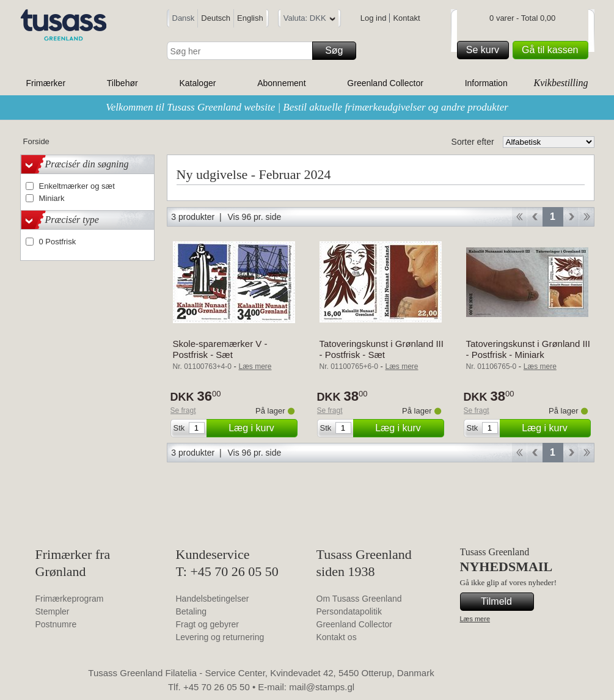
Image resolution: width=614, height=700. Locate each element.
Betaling (192, 611)
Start (519, 217)
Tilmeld (505, 602)
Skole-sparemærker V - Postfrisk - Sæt (220, 349)
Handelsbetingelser (213, 599)
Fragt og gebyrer (208, 624)
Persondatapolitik (349, 611)
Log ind (374, 18)
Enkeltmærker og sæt (77, 186)
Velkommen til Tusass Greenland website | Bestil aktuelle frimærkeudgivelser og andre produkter (307, 107)
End (587, 217)
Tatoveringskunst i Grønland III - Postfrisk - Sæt (382, 349)
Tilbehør (122, 83)
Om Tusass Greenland (359, 599)
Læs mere (475, 619)
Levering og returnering (220, 637)
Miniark (52, 198)
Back (535, 217)
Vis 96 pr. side (255, 217)
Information (486, 83)
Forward (571, 217)
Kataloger (197, 83)
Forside (36, 141)
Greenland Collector (385, 83)
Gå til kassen (553, 50)
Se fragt (183, 410)
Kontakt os (337, 637)
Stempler (53, 611)
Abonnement (281, 83)
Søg (338, 51)
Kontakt (406, 18)
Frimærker (46, 83)
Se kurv (486, 50)
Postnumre (56, 624)
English (250, 18)
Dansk (184, 18)
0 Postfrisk (58, 242)
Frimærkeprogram (70, 599)
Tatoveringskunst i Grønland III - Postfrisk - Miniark (528, 349)
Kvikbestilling (561, 83)
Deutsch (216, 18)
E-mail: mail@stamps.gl (306, 687)
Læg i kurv (261, 428)
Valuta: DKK (309, 20)
